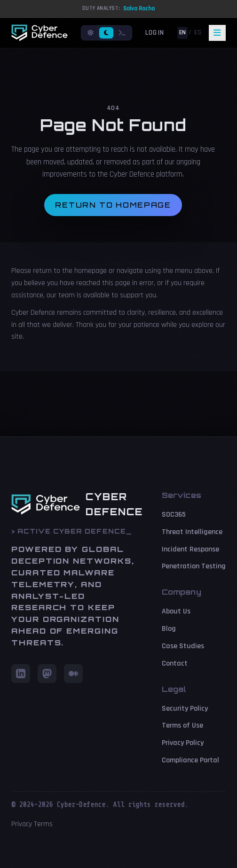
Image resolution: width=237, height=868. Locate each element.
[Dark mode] (106, 33)
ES (198, 32)
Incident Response (190, 549)
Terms (43, 824)
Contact (175, 663)
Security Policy (185, 709)
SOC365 (174, 515)
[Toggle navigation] (217, 33)
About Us (176, 611)
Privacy (22, 824)
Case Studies (183, 646)
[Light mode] (91, 33)
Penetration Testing (194, 566)
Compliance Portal (190, 760)
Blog (169, 629)
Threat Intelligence (192, 532)
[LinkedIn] (21, 674)
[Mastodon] (47, 674)
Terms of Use (182, 725)
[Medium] (73, 674)
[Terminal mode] (122, 33)
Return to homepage (113, 205)
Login (155, 33)
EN (182, 32)
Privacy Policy (183, 743)
